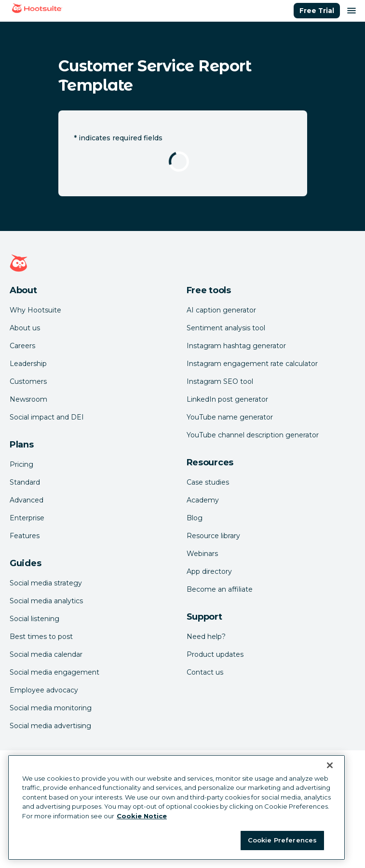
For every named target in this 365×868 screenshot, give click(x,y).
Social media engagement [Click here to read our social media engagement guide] (54, 672)
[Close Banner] (330, 768)
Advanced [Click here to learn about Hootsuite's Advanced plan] (27, 500)
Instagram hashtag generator (236, 346)
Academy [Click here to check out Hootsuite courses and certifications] (203, 500)
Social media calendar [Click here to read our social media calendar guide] (46, 654)
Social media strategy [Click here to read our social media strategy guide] (46, 583)
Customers (28, 381)
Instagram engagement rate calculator (252, 364)
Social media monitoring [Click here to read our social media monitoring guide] (51, 708)
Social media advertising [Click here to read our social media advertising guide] (50, 726)
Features (25, 536)
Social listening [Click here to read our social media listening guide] (34, 619)
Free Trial (317, 11)
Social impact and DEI (47, 417)
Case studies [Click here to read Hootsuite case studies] (208, 482)
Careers (22, 346)
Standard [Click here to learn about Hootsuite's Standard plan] (25, 482)
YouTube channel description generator (253, 435)
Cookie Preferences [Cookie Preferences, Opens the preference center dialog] (282, 843)
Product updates (215, 654)
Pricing (21, 464)
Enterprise (27, 518)
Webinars (202, 554)
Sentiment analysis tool (226, 328)
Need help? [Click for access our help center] (206, 637)
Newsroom (28, 399)
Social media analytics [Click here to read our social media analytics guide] (46, 601)
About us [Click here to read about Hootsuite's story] (25, 328)
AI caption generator (221, 310)
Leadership (28, 364)
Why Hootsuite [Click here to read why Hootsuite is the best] (35, 310)
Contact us (205, 672)
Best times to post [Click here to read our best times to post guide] (41, 637)
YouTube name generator (230, 417)
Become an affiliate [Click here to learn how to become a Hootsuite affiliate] (220, 589)
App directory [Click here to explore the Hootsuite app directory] (209, 571)
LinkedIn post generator (227, 399)
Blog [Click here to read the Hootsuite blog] (195, 518)
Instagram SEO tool (220, 381)
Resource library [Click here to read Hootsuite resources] (213, 536)
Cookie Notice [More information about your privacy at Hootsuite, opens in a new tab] (142, 819)
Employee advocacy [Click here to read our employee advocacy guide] (44, 690)
